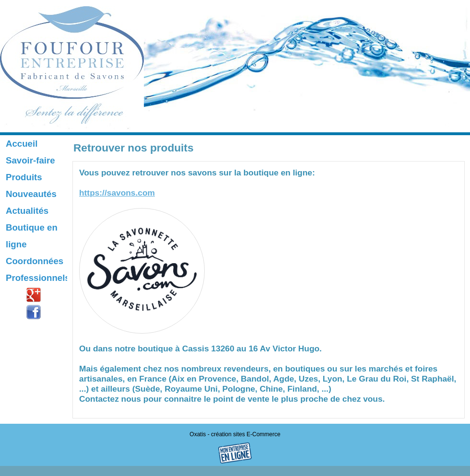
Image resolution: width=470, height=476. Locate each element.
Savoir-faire (30, 160)
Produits (24, 177)
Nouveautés (31, 194)
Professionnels (36, 278)
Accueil (22, 144)
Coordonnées (35, 261)
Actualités (27, 211)
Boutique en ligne (32, 236)
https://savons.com (117, 193)
